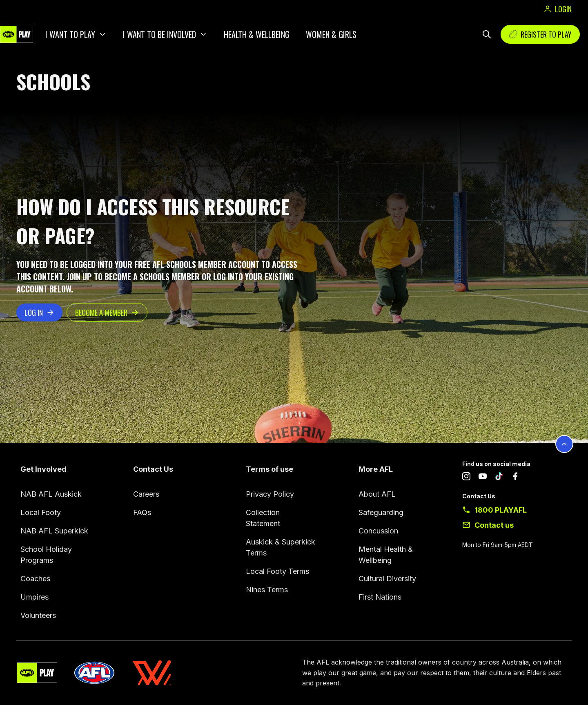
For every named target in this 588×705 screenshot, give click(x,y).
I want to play (70, 34)
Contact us (494, 525)
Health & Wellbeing (257, 34)
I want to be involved (159, 34)
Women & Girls (331, 34)
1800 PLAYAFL (501, 510)
